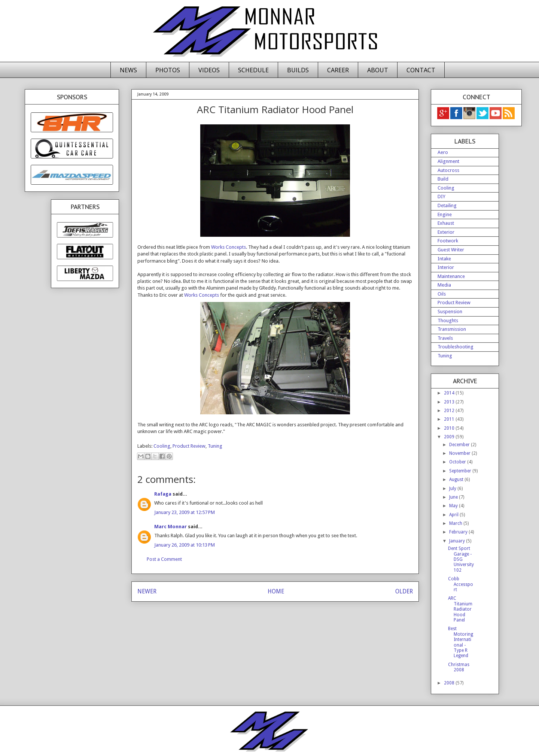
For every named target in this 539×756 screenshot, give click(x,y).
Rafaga (163, 494)
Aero (443, 152)
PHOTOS (168, 70)
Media (444, 285)
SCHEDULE (253, 70)
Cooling (162, 446)
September (461, 471)
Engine (445, 214)
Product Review (189, 446)
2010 (450, 428)
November (460, 453)
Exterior (446, 232)
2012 (450, 411)
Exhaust (446, 223)
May (454, 506)
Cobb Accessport (461, 584)
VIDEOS (209, 70)
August (457, 480)
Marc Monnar (170, 527)
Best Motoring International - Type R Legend (461, 642)
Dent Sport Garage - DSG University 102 (461, 559)
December (460, 445)
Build (443, 179)
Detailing (447, 205)
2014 (450, 393)
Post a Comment (164, 559)
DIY (441, 196)
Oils (442, 294)
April (454, 515)
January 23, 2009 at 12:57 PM (185, 512)
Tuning (215, 446)
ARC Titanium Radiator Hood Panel (460, 609)
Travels (445, 338)
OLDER (404, 591)
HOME (276, 591)
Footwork (448, 241)
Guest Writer (451, 250)
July (453, 489)
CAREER (338, 70)
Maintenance (451, 276)
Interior (446, 267)
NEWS (128, 70)
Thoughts (448, 320)
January (458, 541)
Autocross (448, 170)
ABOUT (378, 70)
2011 (450, 419)
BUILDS (298, 70)
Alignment (448, 161)
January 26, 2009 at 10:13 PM (185, 545)
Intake (444, 259)
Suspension (450, 312)
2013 (450, 402)
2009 (450, 437)
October (458, 462)
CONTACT (421, 70)
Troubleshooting (456, 347)
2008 (450, 683)
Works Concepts (229, 247)
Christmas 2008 (459, 667)
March (456, 523)
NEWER (147, 591)
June (454, 497)
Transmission (452, 329)
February (459, 532)
